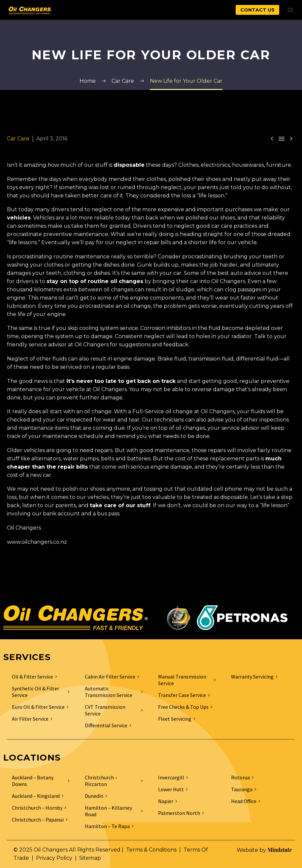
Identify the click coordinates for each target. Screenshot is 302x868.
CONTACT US (257, 10)
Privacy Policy (54, 858)
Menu (290, 10)
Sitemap (90, 858)
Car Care (18, 139)
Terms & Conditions (151, 850)
